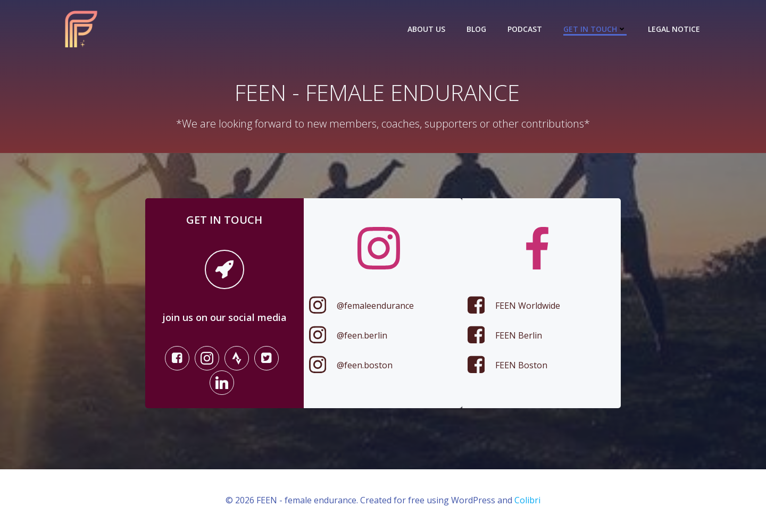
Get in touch (595, 29)
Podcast (525, 29)
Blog (476, 29)
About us (426, 29)
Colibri (527, 501)
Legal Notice (674, 29)
